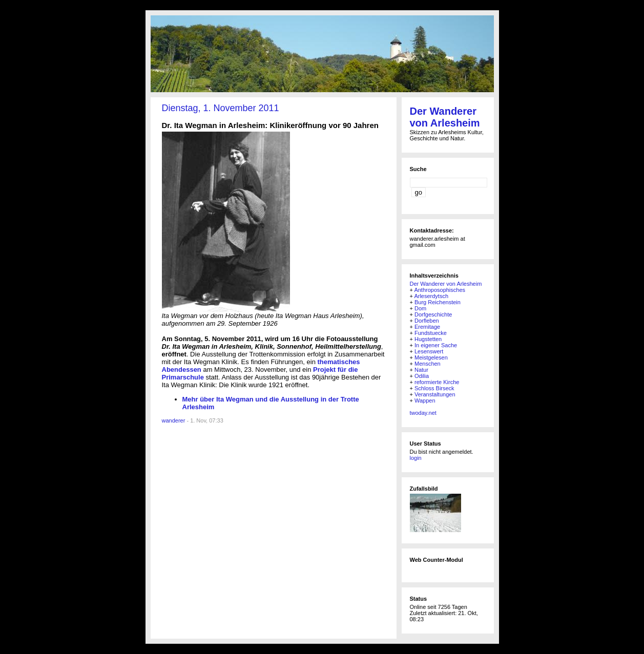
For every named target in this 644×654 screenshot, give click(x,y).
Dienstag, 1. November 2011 (221, 108)
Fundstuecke (431, 333)
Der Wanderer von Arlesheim (445, 117)
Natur (421, 370)
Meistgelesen (431, 357)
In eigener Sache (436, 345)
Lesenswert (429, 351)
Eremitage (427, 327)
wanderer (174, 420)
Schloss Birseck (434, 388)
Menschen (428, 364)
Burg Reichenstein (438, 302)
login (416, 458)
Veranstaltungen (435, 394)
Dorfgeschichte (433, 314)
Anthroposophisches (440, 290)
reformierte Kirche (437, 382)
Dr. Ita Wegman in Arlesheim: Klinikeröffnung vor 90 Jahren (270, 125)
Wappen (425, 400)
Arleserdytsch (431, 296)
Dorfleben (427, 321)
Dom (420, 308)
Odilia (422, 376)
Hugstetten (428, 339)
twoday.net (423, 413)
